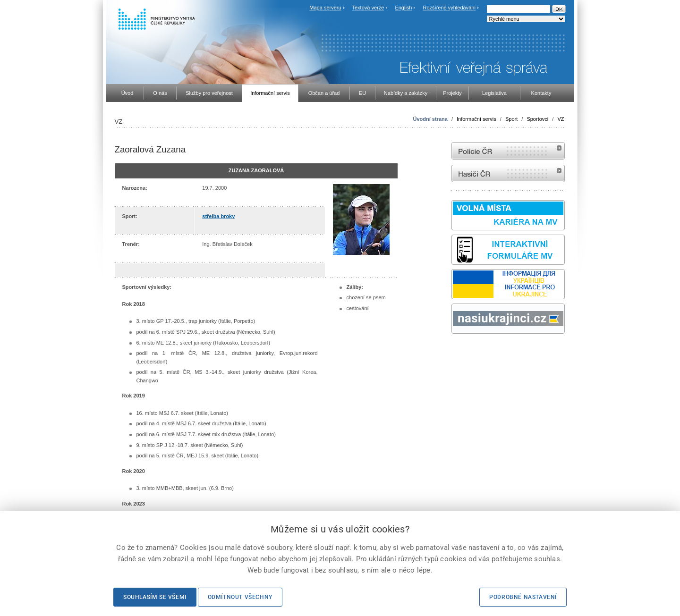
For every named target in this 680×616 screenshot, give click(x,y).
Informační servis (476, 119)
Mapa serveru (325, 8)
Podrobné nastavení (523, 597)
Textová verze (368, 8)
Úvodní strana (430, 119)
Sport (511, 119)
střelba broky (218, 216)
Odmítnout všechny (240, 597)
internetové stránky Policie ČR (508, 151)
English (403, 8)
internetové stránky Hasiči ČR (508, 173)
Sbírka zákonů (453, 351)
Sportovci (537, 119)
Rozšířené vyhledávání (450, 8)
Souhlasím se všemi (155, 597)
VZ (561, 119)
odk (456, 351)
